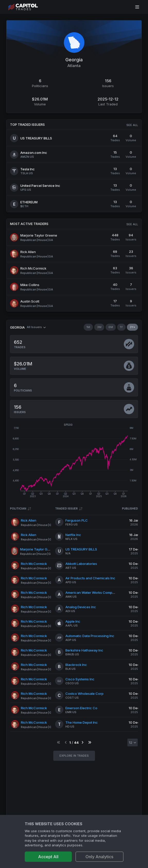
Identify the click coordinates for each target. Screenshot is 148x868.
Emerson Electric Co (81, 708)
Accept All (48, 857)
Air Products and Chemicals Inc (90, 578)
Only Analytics (99, 857)
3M (99, 327)
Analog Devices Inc (81, 607)
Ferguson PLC (77, 520)
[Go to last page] (90, 743)
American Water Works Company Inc (95, 592)
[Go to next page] (82, 743)
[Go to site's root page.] (29, 7)
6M (111, 327)
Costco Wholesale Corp (84, 694)
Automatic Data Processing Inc (90, 636)
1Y (121, 327)
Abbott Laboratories (81, 564)
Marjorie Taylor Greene (38, 549)
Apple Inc (73, 621)
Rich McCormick (34, 564)
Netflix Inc (73, 535)
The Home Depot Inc (82, 722)
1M (88, 327)
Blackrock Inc (76, 665)
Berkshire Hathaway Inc (84, 650)
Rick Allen (29, 520)
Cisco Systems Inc (80, 679)
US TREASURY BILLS (81, 549)
